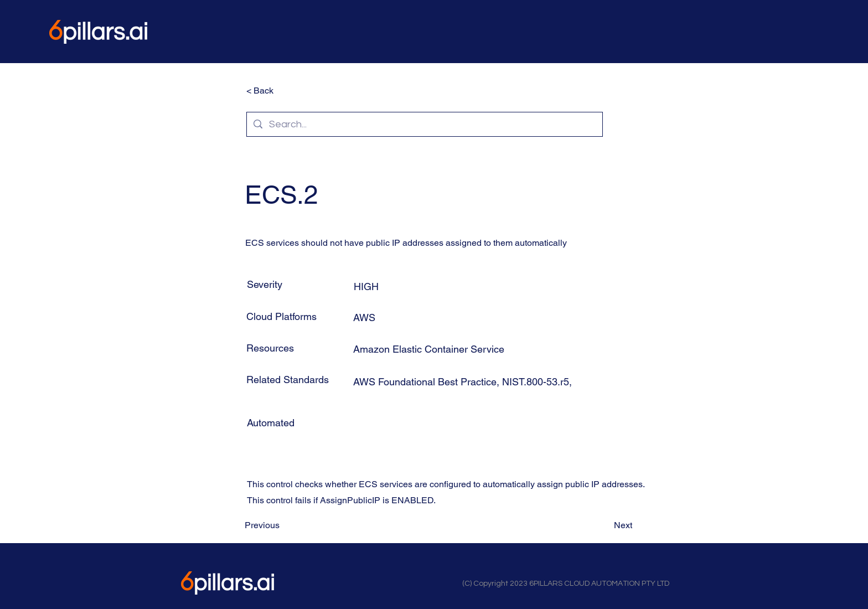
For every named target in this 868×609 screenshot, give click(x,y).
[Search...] (424, 124)
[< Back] (283, 91)
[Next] (604, 525)
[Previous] (281, 525)
